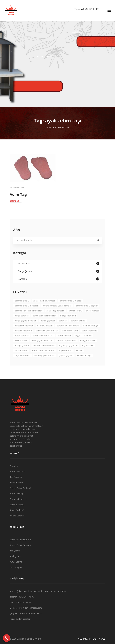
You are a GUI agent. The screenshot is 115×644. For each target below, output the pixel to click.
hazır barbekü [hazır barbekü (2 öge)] (21, 348)
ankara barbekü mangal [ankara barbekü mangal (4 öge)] (71, 309)
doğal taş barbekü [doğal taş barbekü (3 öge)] (83, 343)
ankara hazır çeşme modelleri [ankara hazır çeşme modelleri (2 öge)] (28, 318)
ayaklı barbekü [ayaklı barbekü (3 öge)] (75, 318)
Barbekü (59, 287)
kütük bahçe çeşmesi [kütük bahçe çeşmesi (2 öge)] (66, 348)
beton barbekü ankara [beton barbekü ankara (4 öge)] (43, 343)
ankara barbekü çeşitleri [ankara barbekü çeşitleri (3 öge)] (87, 313)
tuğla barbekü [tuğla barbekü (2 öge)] (66, 358)
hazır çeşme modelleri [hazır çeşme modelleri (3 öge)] (42, 348)
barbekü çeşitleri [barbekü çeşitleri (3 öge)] (70, 338)
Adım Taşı (19, 194)
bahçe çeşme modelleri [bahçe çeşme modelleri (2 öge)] (26, 328)
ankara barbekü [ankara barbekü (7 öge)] (22, 309)
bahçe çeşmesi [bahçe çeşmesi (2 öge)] (48, 328)
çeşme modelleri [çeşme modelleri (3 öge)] (22, 363)
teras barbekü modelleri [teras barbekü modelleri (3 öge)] (44, 358)
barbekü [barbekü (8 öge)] (63, 328)
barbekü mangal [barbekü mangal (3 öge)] (91, 333)
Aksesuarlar (59, 271)
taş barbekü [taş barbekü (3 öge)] (88, 353)
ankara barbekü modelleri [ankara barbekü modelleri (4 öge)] (27, 313)
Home (49, 127)
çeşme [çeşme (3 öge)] (79, 358)
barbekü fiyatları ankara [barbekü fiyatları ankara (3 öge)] (68, 333)
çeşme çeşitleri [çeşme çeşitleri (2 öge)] (66, 363)
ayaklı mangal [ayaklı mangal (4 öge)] (92, 318)
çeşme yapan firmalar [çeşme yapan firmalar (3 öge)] (45, 363)
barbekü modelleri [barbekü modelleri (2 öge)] (23, 338)
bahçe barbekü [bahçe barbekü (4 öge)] (22, 323)
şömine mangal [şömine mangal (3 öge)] (84, 363)
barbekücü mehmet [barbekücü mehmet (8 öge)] (24, 333)
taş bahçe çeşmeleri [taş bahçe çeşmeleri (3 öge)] (69, 353)
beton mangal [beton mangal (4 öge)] (64, 343)
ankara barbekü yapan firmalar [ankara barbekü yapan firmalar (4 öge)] (57, 313)
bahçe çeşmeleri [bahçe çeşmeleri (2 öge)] (68, 323)
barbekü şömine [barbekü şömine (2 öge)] (89, 338)
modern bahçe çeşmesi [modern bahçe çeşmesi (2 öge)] (44, 353)
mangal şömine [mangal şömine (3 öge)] (22, 353)
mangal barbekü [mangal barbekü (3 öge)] (88, 348)
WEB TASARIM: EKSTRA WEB (91, 639)
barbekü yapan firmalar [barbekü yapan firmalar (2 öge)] (47, 338)
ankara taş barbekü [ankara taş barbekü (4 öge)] (55, 318)
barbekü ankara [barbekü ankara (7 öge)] (78, 328)
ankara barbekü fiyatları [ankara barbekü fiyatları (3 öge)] (44, 309)
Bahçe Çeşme (59, 279)
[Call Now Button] (7, 638)
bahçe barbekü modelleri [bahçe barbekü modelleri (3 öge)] (44, 323)
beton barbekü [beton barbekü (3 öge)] (22, 343)
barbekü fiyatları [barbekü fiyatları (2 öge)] (45, 333)
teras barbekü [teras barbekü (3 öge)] (21, 358)
